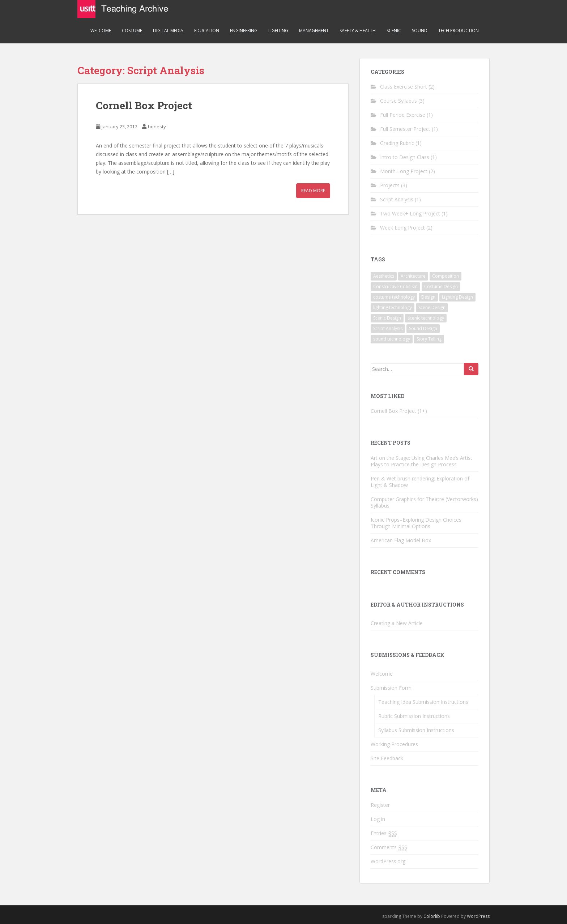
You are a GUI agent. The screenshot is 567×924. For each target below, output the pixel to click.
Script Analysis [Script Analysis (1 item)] (388, 328)
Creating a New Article (397, 623)
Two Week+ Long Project (410, 213)
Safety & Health (358, 31)
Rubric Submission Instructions (414, 716)
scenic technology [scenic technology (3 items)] (426, 318)
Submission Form (391, 688)
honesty (157, 127)
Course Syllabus (398, 101)
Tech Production (459, 31)
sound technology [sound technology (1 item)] (392, 339)
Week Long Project (402, 228)
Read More (313, 191)
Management (314, 31)
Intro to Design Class (405, 157)
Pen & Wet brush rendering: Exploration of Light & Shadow (420, 482)
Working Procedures (394, 744)
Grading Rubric (397, 143)
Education (207, 31)
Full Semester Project (405, 129)
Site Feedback (387, 758)
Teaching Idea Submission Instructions (423, 702)
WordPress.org (388, 861)
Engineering (244, 31)
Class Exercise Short (404, 87)
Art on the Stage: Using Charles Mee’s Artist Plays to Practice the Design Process (421, 461)
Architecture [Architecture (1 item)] (413, 276)
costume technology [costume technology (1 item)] (394, 297)
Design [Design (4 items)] (428, 297)
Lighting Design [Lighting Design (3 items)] (457, 297)
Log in (378, 819)
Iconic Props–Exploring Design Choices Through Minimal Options (416, 523)
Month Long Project (404, 171)
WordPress (478, 916)
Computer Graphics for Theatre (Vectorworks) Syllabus (424, 502)
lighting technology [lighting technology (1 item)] (393, 307)
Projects (390, 185)
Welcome (101, 31)
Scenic (394, 31)
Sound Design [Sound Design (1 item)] (423, 328)
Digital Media (168, 31)
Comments (389, 847)
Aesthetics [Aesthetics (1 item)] (384, 276)
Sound (420, 31)
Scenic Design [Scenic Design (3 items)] (387, 318)
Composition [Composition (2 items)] (445, 276)
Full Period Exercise (403, 115)
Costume (132, 31)
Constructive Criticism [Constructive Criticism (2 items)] (395, 286)
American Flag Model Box (401, 540)
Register (380, 805)
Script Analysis (397, 199)
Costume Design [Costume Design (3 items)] (441, 286)
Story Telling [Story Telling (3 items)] (429, 339)
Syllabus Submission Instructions (416, 730)
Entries (384, 833)
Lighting (278, 31)
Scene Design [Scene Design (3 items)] (432, 307)
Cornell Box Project (144, 105)
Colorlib (432, 916)
